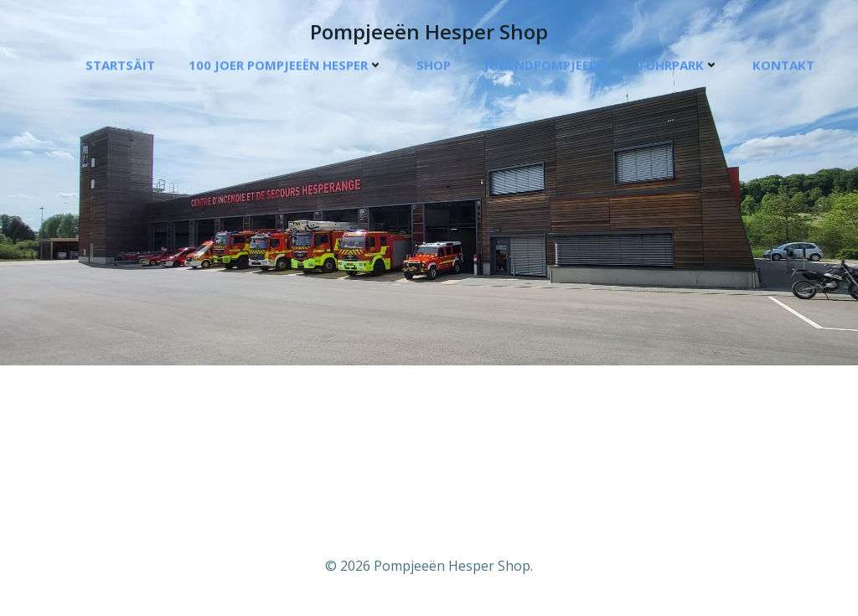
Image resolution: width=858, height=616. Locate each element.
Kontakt (783, 65)
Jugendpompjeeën (545, 65)
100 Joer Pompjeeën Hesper (286, 65)
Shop (434, 65)
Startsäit (120, 65)
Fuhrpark (679, 65)
